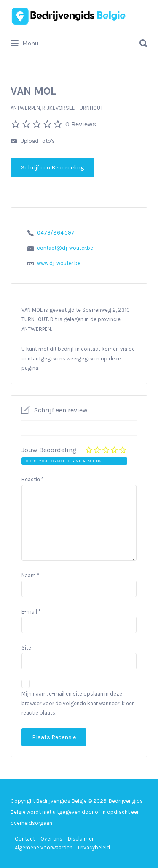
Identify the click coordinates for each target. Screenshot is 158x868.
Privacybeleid (94, 848)
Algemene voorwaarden (44, 848)
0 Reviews (81, 124)
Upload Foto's (33, 141)
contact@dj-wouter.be (65, 248)
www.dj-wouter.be (59, 263)
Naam (30, 575)
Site (26, 648)
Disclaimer (81, 839)
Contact (25, 839)
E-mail (31, 612)
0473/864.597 (56, 233)
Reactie (32, 479)
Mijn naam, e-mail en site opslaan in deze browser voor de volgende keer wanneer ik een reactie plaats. (78, 703)
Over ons (51, 839)
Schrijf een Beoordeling (52, 168)
